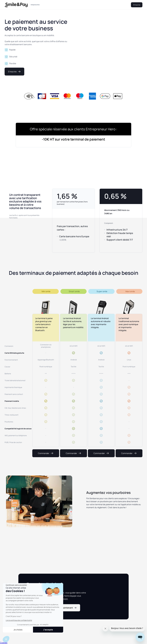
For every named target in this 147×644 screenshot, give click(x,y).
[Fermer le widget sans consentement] (16, 585)
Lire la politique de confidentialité (19, 620)
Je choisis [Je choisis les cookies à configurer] (18, 630)
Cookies (4, 643)
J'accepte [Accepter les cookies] (48, 630)
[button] (6, 639)
